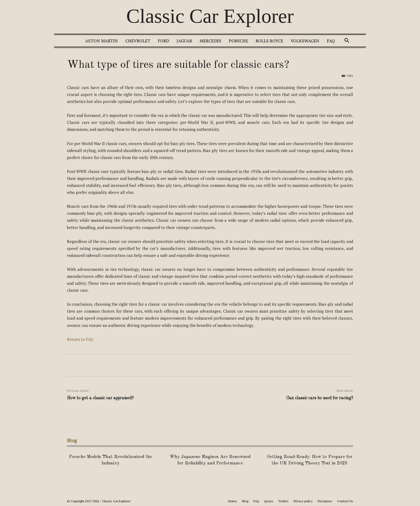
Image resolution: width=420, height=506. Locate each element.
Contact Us (345, 501)
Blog (245, 501)
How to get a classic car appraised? (100, 398)
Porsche (238, 41)
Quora (269, 501)
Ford (163, 41)
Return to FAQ (80, 339)
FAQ (331, 41)
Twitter (283, 501)
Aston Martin (102, 41)
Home (233, 501)
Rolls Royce (269, 41)
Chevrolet (138, 41)
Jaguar (184, 41)
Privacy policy (303, 501)
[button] (347, 41)
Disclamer (325, 501)
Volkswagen (305, 41)
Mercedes (210, 41)
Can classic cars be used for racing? (320, 398)
